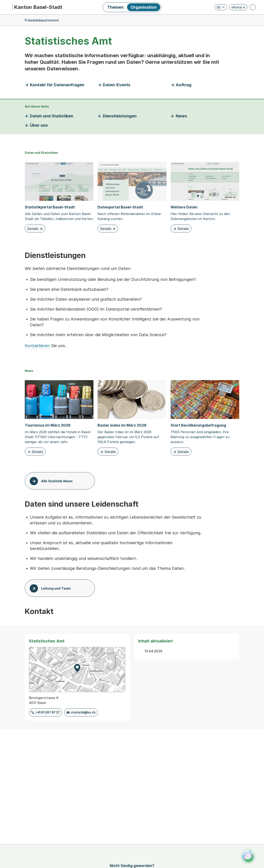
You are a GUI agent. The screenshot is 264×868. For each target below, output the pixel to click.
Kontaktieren (37, 346)
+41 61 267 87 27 (48, 712)
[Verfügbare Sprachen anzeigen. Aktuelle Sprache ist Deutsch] (221, 7)
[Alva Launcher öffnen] (248, 856)
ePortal (238, 8)
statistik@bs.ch (83, 712)
